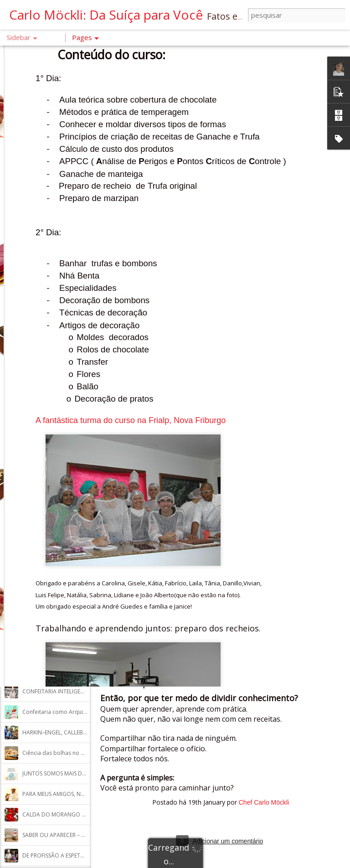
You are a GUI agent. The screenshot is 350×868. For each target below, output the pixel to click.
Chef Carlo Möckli (264, 802)
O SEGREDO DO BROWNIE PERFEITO (68, 589)
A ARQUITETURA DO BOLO (57, 384)
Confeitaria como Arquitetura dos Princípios (80, 712)
